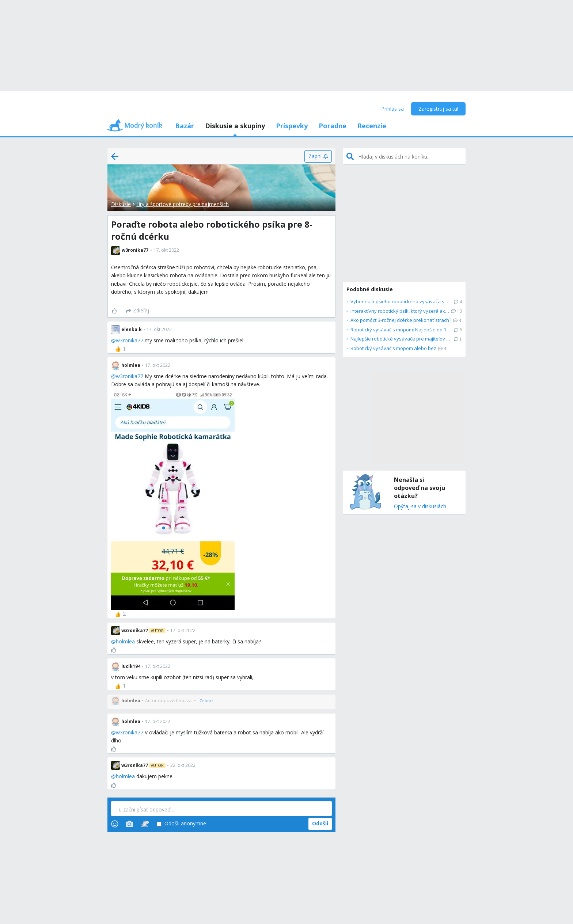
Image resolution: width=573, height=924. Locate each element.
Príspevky (292, 126)
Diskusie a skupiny (235, 126)
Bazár (185, 126)
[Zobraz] (206, 701)
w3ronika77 (130, 340)
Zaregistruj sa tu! (438, 109)
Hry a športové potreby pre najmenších (183, 204)
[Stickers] (145, 824)
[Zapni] (318, 156)
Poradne (333, 126)
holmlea (125, 641)
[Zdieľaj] (138, 311)
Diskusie (121, 204)
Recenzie (372, 126)
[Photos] (129, 824)
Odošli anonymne (181, 824)
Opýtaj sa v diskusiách (420, 507)
